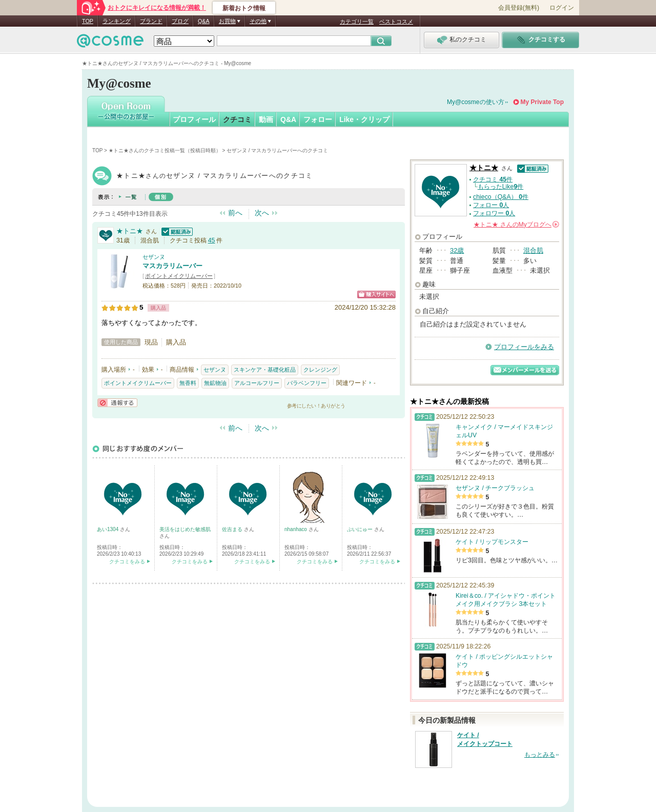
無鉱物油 (215, 383)
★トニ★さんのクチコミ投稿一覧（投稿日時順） (165, 150)
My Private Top (542, 102)
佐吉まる (233, 529)
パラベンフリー (307, 383)
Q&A (204, 21)
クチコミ (237, 119)
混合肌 (533, 250)
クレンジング (320, 370)
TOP (88, 21)
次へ (262, 213)
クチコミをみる (127, 562)
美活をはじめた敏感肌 (185, 529)
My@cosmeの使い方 (476, 102)
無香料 (188, 383)
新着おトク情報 (244, 8)
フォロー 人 (491, 205)
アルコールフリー (257, 383)
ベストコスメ (396, 22)
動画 (266, 119)
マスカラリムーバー (172, 266)
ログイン (562, 8)
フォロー (318, 119)
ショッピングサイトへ (376, 295)
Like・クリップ (364, 119)
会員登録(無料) (519, 8)
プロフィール (194, 119)
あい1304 (108, 529)
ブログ (180, 21)
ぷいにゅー (361, 529)
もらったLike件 (501, 187)
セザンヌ (154, 257)
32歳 (457, 250)
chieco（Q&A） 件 (501, 197)
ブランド (151, 21)
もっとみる (540, 755)
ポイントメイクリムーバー (179, 276)
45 (212, 240)
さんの (516, 225)
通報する (117, 403)
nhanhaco (296, 529)
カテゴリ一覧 (357, 22)
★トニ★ (130, 231)
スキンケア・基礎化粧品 (265, 370)
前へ (235, 213)
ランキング (117, 21)
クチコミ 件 (493, 179)
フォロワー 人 (494, 213)
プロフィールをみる (524, 347)
